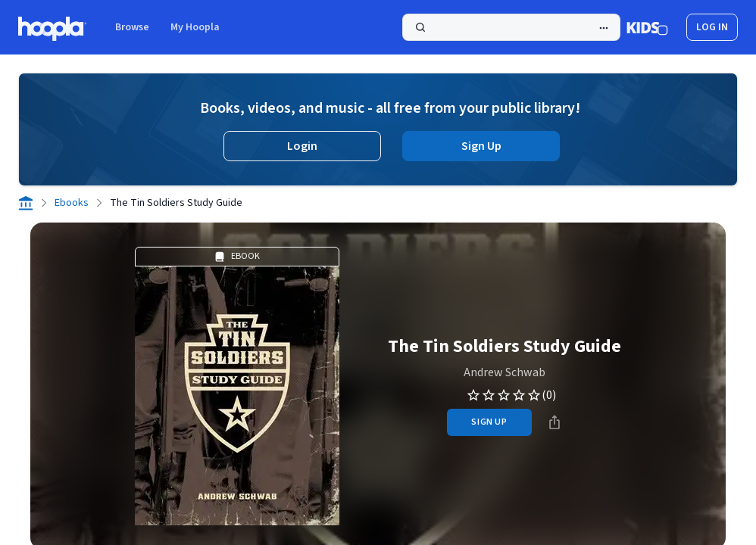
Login (302, 146)
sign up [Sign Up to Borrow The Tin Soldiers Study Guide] (489, 422)
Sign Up (481, 146)
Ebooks (72, 203)
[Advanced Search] (604, 28)
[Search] (511, 27)
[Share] (555, 422)
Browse (132, 27)
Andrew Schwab (505, 372)
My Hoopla (195, 27)
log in (712, 27)
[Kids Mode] (647, 27)
